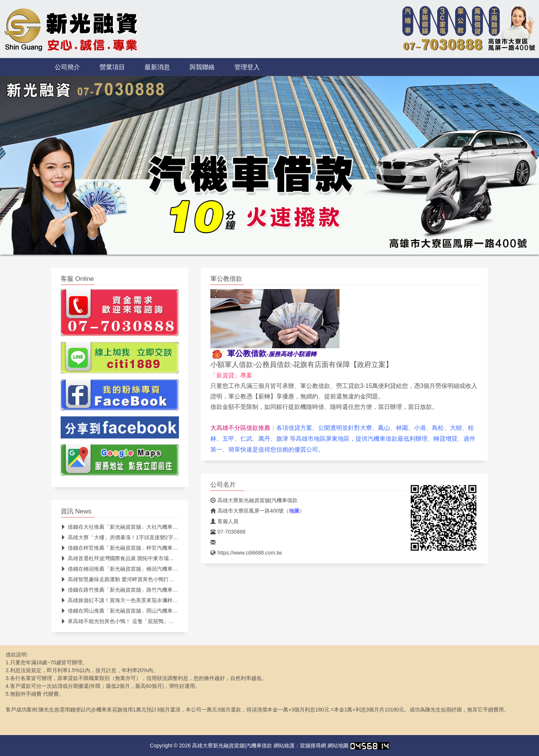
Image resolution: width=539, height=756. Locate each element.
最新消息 (157, 67)
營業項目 (112, 67)
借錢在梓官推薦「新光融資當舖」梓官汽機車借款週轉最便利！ (138, 548)
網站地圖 (338, 746)
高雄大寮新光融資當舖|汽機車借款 (254, 500)
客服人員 (224, 521)
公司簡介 (67, 67)
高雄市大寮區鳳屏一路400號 (247, 511)
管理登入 (247, 67)
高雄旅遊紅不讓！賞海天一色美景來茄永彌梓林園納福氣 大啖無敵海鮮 (146, 600)
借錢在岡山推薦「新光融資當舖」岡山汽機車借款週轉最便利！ (138, 611)
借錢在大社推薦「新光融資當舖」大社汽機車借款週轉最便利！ (138, 527)
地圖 (294, 511)
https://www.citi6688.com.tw (246, 553)
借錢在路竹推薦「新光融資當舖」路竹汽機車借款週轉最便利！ (138, 590)
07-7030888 (228, 532)
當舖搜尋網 (313, 746)
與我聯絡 (202, 67)
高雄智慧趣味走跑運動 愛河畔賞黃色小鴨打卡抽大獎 (125, 579)
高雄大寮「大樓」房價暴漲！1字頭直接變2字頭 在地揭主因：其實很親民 (149, 537)
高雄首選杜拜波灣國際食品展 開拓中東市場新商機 (123, 558)
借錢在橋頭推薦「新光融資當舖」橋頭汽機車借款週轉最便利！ (138, 569)
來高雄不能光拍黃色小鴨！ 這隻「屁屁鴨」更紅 (120, 621)
